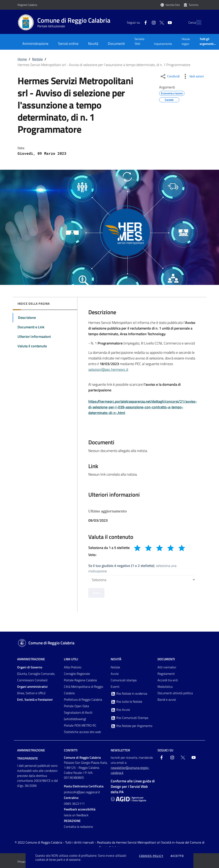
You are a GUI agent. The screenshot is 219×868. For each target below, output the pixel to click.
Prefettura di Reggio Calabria (83, 699)
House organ (186, 41)
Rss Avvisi (120, 710)
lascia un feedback (76, 815)
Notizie (37, 59)
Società (169, 99)
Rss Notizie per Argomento (131, 726)
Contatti (71, 750)
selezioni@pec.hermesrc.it (108, 369)
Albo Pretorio (73, 667)
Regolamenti (166, 674)
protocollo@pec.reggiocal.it (82, 792)
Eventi (115, 687)
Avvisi (115, 674)
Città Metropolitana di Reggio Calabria (83, 690)
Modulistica (165, 687)
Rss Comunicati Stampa (129, 718)
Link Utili (71, 659)
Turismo (193, 5)
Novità (116, 659)
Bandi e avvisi (167, 699)
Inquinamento (163, 44)
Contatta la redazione (78, 827)
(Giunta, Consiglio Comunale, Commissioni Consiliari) (36, 674)
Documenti (166, 659)
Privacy (22, 862)
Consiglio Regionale (77, 674)
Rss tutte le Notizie (126, 702)
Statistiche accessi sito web (82, 732)
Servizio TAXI (139, 41)
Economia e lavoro (172, 93)
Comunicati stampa (124, 680)
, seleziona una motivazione (132, 568)
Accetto (177, 856)
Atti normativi (167, 667)
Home (22, 59)
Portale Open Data (76, 706)
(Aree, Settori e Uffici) (32, 690)
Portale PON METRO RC (80, 725)
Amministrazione (31, 659)
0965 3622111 (74, 804)
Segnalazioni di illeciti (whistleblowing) (78, 716)
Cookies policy (151, 856)
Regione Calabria (27, 5)
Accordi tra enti (168, 680)
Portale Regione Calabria (80, 680)
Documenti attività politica (175, 693)
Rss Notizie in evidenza (129, 694)
